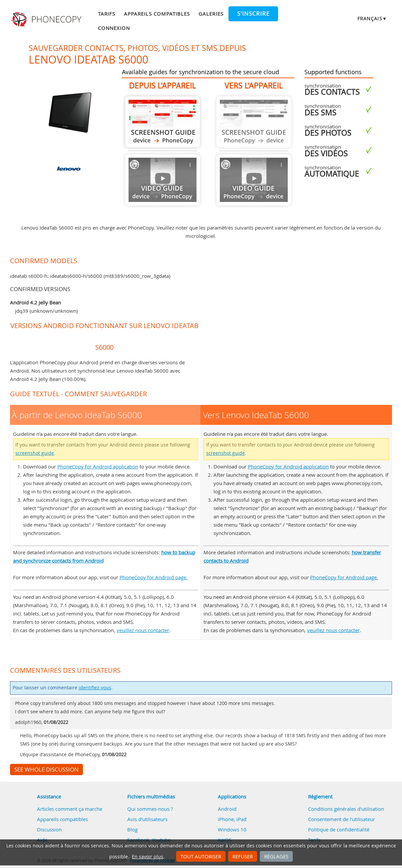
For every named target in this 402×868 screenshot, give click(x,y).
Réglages (276, 856)
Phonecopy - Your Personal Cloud (47, 19)
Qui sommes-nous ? (150, 809)
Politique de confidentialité (339, 829)
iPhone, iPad (232, 819)
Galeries (211, 14)
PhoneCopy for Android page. (154, 577)
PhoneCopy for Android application (98, 466)
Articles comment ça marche (70, 809)
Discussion (49, 829)
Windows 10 (232, 829)
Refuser (243, 856)
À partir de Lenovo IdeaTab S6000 (163, 122)
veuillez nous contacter (143, 630)
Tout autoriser (201, 856)
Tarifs (107, 14)
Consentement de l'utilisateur (342, 819)
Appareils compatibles (157, 14)
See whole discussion (46, 770)
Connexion (114, 28)
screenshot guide (35, 453)
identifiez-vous (95, 688)
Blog (132, 829)
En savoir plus (148, 857)
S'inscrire (253, 14)
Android (227, 809)
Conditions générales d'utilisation (346, 809)
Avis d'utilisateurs (147, 819)
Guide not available (163, 180)
